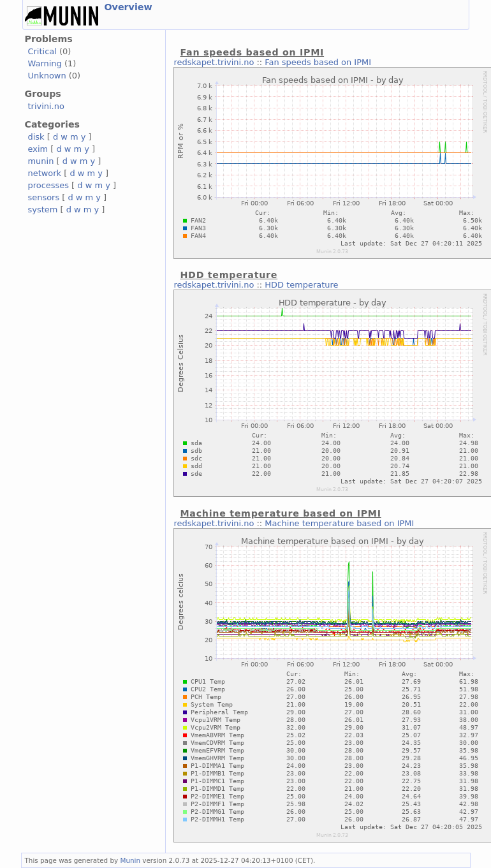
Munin (130, 860)
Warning (45, 63)
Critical (42, 51)
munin (41, 161)
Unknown (47, 76)
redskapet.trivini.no (214, 62)
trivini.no (46, 106)
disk (36, 137)
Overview (128, 7)
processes (49, 185)
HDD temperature (301, 285)
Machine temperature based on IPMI (339, 523)
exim (38, 149)
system (43, 210)
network (45, 173)
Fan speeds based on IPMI (318, 62)
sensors (44, 197)
